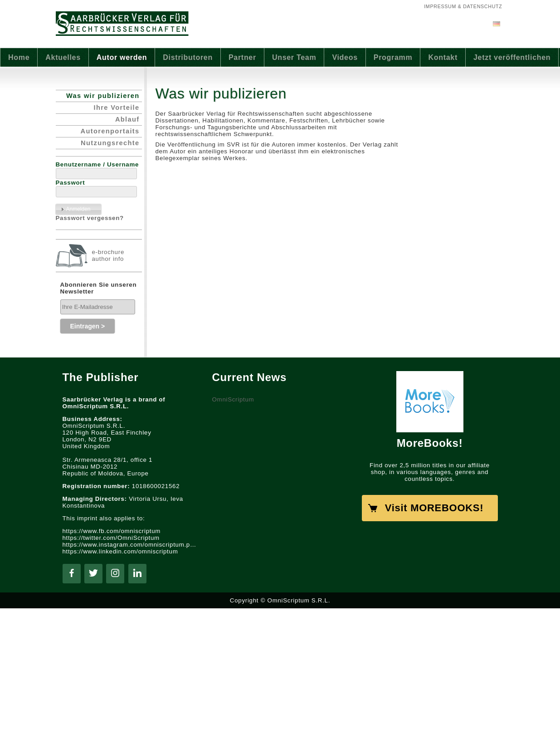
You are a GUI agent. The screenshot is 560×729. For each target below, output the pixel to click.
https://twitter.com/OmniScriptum (111, 538)
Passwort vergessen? (90, 218)
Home (19, 57)
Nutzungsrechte (110, 143)
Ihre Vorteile (117, 108)
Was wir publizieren (103, 96)
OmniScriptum (233, 399)
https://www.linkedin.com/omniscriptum (120, 551)
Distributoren (188, 57)
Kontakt (443, 57)
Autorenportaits (110, 131)
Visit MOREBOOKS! (434, 508)
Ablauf (127, 119)
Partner (242, 57)
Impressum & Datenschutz (463, 6)
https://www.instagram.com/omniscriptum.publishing (131, 545)
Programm (393, 57)
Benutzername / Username (97, 164)
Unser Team (294, 57)
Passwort (71, 183)
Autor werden (122, 57)
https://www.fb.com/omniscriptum (112, 531)
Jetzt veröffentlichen (512, 57)
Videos (345, 57)
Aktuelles (63, 57)
